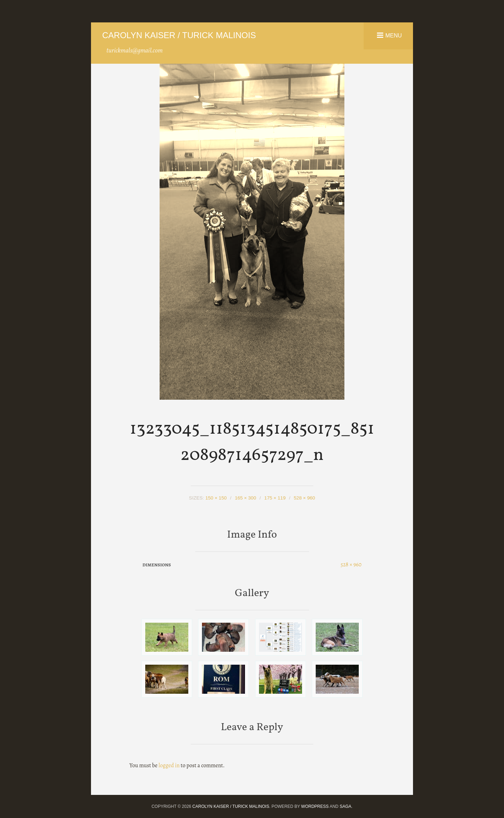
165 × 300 (246, 498)
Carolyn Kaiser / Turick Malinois (179, 35)
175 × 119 (275, 498)
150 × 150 (216, 498)
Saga (345, 806)
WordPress (315, 806)
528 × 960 (304, 498)
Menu (394, 35)
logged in (169, 765)
